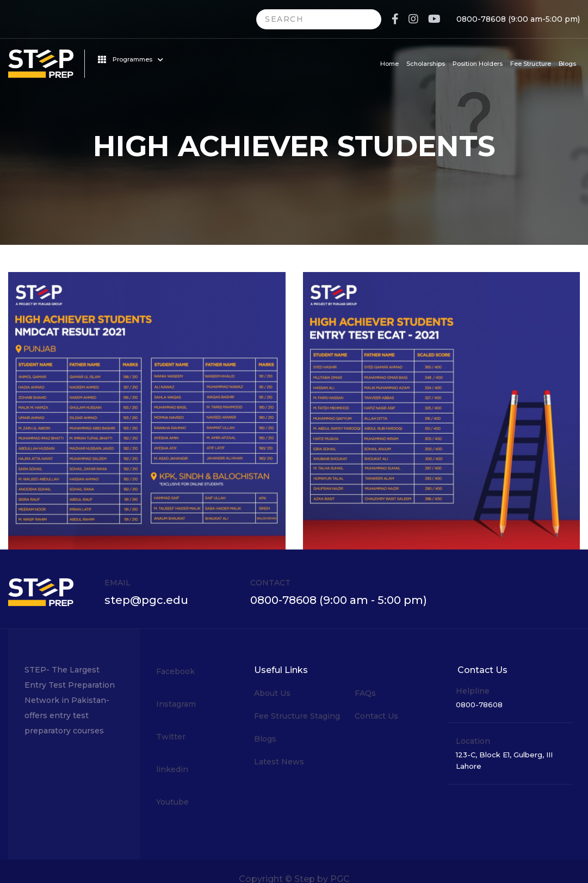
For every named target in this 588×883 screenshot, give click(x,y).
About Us (272, 693)
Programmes (131, 60)
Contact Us (376, 716)
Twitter (171, 737)
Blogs (567, 64)
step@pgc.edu (146, 600)
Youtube (172, 802)
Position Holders (478, 64)
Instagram (176, 704)
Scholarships (426, 64)
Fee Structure (531, 64)
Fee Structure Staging (297, 716)
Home (389, 64)
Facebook (175, 671)
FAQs (365, 693)
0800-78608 (481, 19)
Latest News (279, 762)
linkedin (172, 769)
